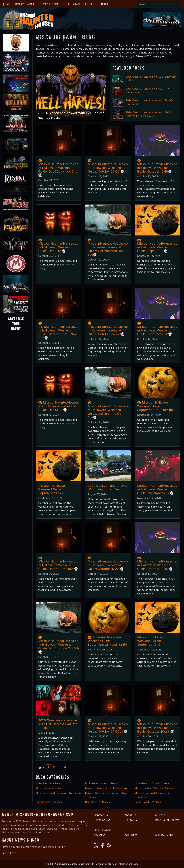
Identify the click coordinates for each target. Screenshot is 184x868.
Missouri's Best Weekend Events (154, 788)
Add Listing (131, 835)
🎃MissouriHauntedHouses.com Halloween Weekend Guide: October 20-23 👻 (157, 726)
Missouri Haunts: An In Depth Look (106, 788)
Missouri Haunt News (49, 788)
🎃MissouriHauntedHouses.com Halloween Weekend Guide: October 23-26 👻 (108, 166)
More (105, 4)
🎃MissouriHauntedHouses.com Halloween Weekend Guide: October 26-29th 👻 (58, 563)
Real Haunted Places (97, 802)
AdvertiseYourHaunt (16, 324)
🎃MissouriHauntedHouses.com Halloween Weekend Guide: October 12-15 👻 (157, 563)
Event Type (50, 4)
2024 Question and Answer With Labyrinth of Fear (108, 487)
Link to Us (131, 820)
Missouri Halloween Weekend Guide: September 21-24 (151, 641)
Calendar (73, 4)
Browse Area (25, 4)
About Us (130, 815)
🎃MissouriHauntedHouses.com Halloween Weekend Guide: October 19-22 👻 (108, 563)
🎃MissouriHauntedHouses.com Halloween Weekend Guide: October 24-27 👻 (108, 329)
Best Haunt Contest (167, 820)
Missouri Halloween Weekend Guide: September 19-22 (52, 489)
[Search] (159, 4)
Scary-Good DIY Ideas (148, 802)
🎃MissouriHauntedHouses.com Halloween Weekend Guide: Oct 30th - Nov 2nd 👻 (58, 168)
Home (7, 4)
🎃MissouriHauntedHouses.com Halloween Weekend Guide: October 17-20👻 (157, 329)
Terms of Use (102, 820)
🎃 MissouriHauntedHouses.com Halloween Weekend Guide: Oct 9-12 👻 (58, 245)
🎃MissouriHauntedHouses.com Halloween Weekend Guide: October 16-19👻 (157, 166)
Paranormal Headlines (49, 802)
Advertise (99, 835)
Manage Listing (164, 835)
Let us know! (10, 853)
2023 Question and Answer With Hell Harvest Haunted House (58, 724)
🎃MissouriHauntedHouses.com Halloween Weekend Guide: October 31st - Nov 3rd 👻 (58, 330)
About (89, 4)
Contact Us (101, 815)
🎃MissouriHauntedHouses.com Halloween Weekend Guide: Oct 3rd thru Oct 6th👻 (108, 410)
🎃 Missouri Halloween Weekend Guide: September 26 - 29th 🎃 (155, 406)
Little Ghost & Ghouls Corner (152, 783)
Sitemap (160, 815)
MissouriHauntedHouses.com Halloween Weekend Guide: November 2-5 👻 (157, 489)
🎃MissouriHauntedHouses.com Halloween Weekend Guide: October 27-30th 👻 (108, 726)
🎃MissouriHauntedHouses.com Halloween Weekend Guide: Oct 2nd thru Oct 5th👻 (108, 247)
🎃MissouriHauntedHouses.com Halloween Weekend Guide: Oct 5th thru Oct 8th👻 (59, 645)
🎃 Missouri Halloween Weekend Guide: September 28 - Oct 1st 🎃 (107, 641)
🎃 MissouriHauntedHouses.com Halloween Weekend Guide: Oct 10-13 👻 (58, 406)
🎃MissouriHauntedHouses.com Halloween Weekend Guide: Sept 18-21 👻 (157, 245)
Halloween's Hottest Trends (102, 783)
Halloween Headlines (48, 783)
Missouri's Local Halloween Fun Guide (58, 793)
